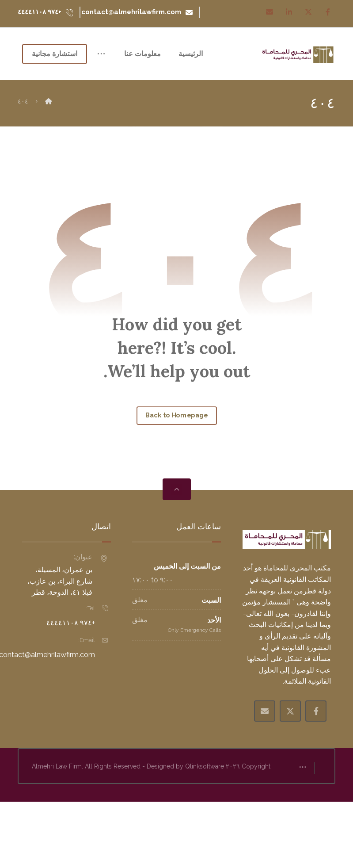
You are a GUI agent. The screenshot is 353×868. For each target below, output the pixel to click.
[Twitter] (308, 12)
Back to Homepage (176, 446)
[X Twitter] (290, 742)
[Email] (269, 12)
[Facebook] (328, 12)
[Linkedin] (289, 12)
